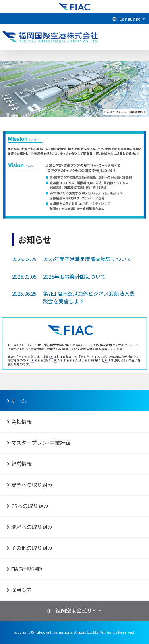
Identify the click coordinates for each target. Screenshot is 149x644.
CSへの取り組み (27, 506)
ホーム (16, 401)
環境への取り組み (29, 527)
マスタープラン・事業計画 (38, 443)
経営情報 (18, 464)
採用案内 (18, 590)
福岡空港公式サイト (79, 610)
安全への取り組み (29, 485)
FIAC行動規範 (23, 569)
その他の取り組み (29, 548)
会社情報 (18, 422)
